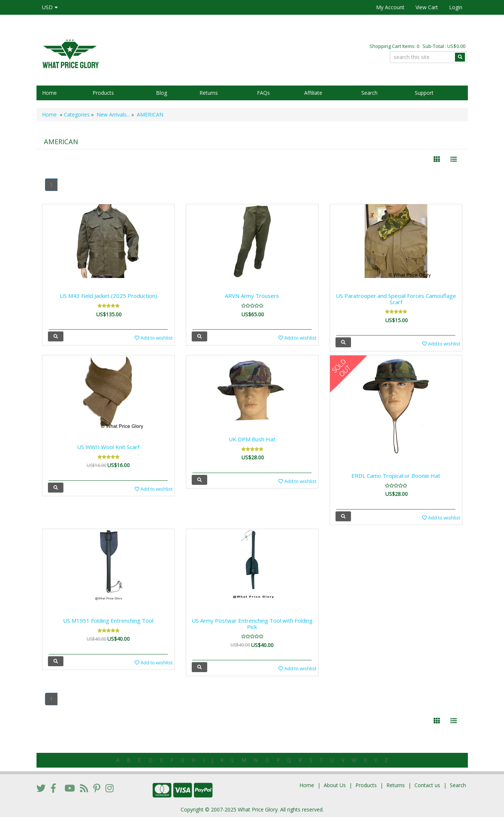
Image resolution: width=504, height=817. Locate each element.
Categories (77, 114)
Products (103, 93)
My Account (390, 7)
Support (424, 93)
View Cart (427, 7)
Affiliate (313, 93)
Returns (209, 93)
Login (456, 7)
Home (49, 93)
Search (369, 93)
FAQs (263, 93)
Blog (161, 93)
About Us (335, 785)
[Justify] (454, 159)
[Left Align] (437, 159)
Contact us (427, 785)
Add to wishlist (154, 338)
